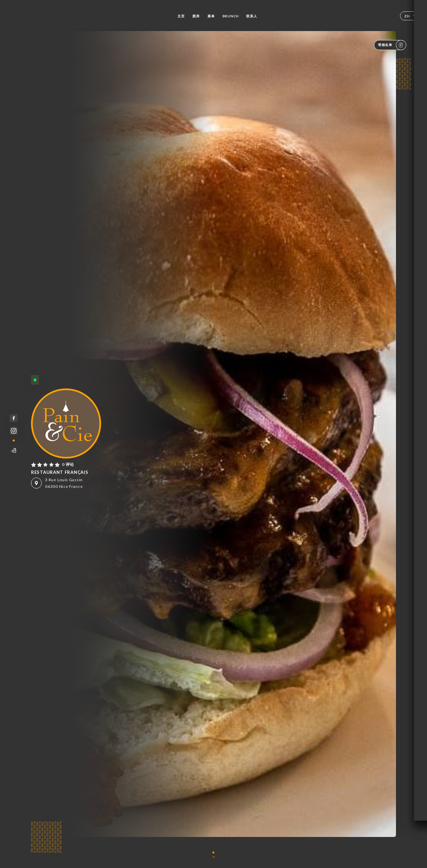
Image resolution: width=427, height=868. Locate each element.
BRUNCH (231, 16)
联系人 (252, 16)
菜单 (211, 16)
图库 (196, 16)
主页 (181, 16)
